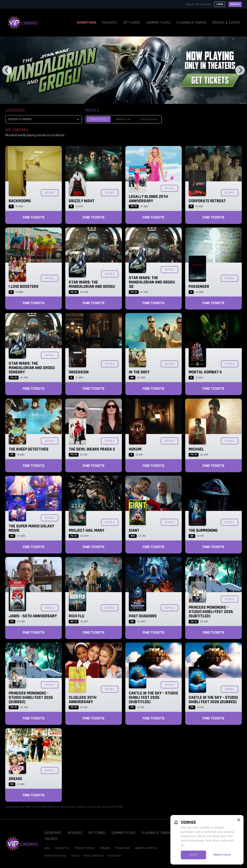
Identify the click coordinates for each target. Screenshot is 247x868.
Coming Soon (149, 119)
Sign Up (235, 4)
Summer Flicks (158, 22)
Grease (15, 779)
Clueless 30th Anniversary (83, 700)
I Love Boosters (24, 287)
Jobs (47, 848)
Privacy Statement (94, 856)
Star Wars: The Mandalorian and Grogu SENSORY (32, 368)
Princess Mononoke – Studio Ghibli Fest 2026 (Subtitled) (211, 612)
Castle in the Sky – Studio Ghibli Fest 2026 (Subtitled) (153, 697)
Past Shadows (143, 616)
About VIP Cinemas (199, 4)
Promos (51, 839)
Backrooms (20, 201)
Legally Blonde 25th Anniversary (148, 199)
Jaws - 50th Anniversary (33, 616)
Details (50, 193)
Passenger (199, 287)
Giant (134, 530)
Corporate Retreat (207, 201)
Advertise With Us (146, 848)
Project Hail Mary (87, 530)
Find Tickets (34, 217)
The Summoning (203, 530)
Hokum (135, 449)
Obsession (79, 372)
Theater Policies (85, 848)
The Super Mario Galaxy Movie (31, 528)
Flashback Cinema (191, 22)
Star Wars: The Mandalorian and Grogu (92, 284)
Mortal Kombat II (205, 372)
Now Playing (98, 119)
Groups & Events (226, 22)
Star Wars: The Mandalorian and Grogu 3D (152, 282)
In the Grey (139, 372)
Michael (196, 449)
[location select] (44, 119)
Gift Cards (132, 22)
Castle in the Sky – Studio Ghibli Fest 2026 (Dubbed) (213, 700)
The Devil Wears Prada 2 (92, 449)
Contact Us (62, 848)
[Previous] (7, 70)
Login (220, 4)
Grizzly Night (82, 201)
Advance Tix (123, 119)
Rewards (110, 22)
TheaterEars (123, 848)
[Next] (240, 70)
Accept (194, 855)
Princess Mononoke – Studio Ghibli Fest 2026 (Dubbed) (31, 697)
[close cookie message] (239, 820)
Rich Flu (76, 616)
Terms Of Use (114, 856)
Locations (15, 110)
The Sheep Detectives (29, 449)
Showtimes (87, 22)
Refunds (105, 848)
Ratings (76, 856)
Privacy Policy (222, 855)
